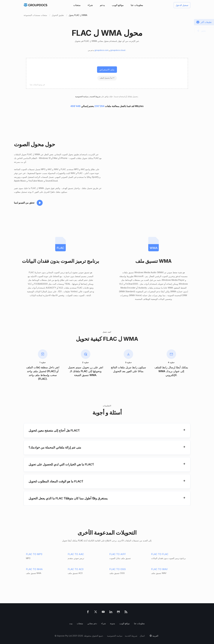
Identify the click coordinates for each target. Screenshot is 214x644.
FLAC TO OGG (118, 569)
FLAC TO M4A (34, 569)
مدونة (112, 623)
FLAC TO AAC (76, 554)
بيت (71, 623)
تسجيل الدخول (182, 5)
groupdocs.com (102, 50)
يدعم (102, 5)
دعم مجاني (92, 623)
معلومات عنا (137, 5)
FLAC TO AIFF (118, 554)
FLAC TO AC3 (76, 569)
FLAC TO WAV (159, 569)
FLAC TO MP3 (34, 554)
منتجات (77, 5)
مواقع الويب (118, 5)
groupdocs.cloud (118, 50)
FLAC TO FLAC (160, 554)
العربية (155, 636)
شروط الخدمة (95, 96)
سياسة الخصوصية (115, 636)
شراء (90, 5)
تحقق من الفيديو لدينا (24, 203)
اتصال (142, 636)
